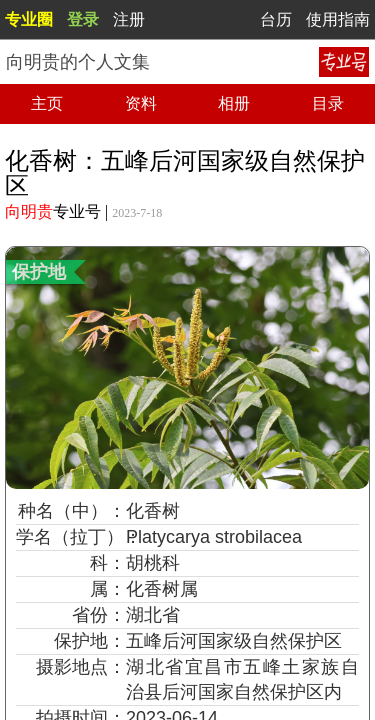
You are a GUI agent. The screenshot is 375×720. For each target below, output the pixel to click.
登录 (83, 19)
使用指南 (338, 19)
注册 (129, 19)
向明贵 (29, 211)
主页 (47, 103)
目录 (328, 103)
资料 (141, 103)
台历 (276, 19)
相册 (234, 103)
